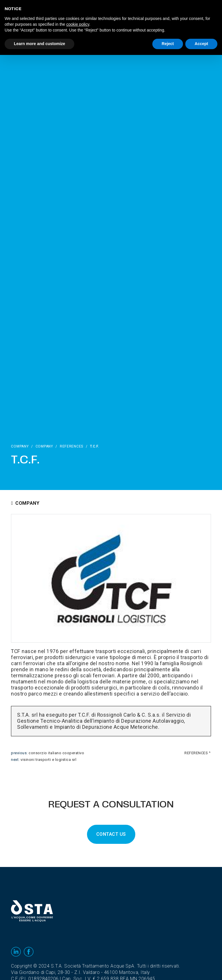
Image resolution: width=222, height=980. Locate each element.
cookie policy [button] (78, 24)
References (72, 446)
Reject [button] (168, 44)
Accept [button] (201, 44)
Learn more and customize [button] (39, 44)
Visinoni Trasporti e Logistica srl (48, 760)
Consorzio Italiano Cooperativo (56, 753)
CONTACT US (111, 834)
